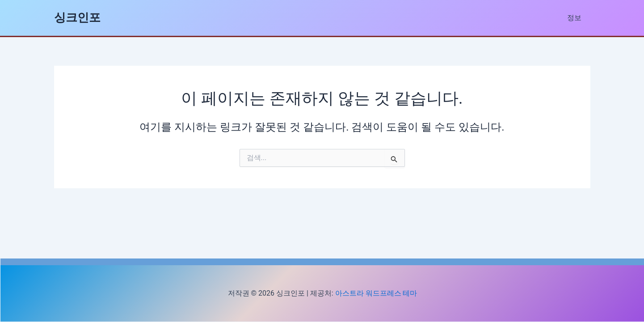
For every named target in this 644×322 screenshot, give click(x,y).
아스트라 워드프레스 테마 (376, 293)
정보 (576, 18)
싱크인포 (77, 17)
